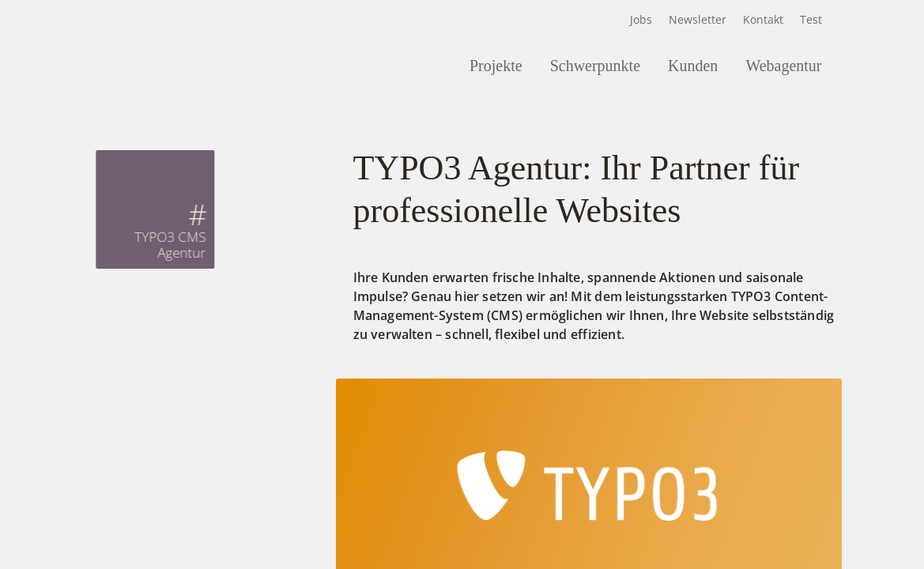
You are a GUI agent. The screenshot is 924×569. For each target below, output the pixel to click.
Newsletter (698, 19)
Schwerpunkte (595, 66)
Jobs (641, 19)
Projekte (496, 66)
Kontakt (763, 19)
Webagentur (783, 66)
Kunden (693, 66)
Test (811, 19)
